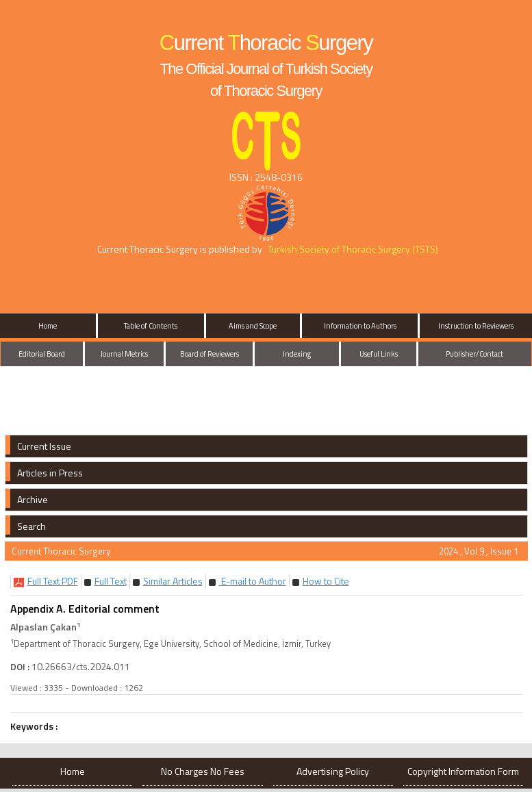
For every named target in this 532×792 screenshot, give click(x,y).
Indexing (297, 354)
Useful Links (379, 354)
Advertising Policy (333, 771)
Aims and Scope (253, 326)
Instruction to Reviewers (476, 326)
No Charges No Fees (203, 771)
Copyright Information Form (463, 771)
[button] (53, 581)
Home (48, 326)
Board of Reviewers (210, 354)
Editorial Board (42, 354)
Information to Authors (360, 326)
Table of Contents (151, 326)
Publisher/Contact (474, 354)
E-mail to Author (253, 581)
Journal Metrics (124, 354)
